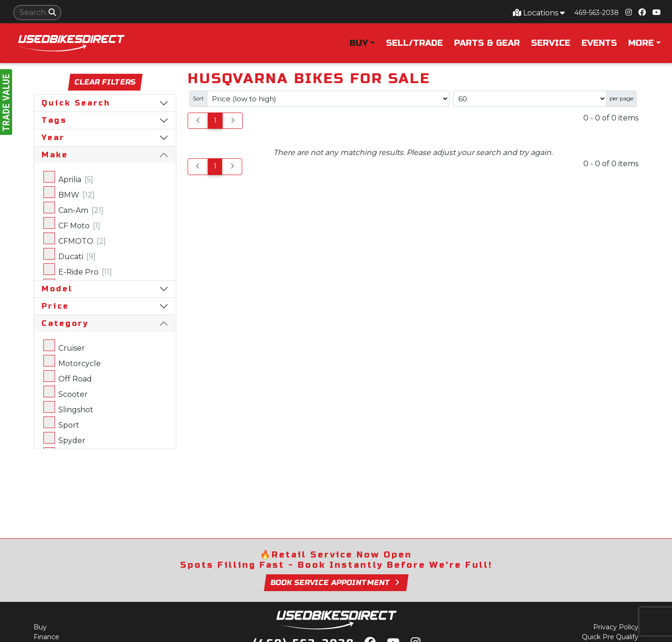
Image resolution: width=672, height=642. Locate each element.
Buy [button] (359, 43)
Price (55, 306)
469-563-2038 (597, 13)
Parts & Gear (487, 43)
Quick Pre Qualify (610, 637)
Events (599, 43)
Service (551, 43)
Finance (46, 637)
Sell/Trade (414, 43)
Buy (40, 627)
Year (53, 138)
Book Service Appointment (336, 582)
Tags (54, 120)
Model (57, 289)
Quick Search (76, 103)
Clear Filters (105, 82)
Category (65, 323)
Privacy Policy (616, 627)
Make (55, 155)
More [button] (641, 43)
